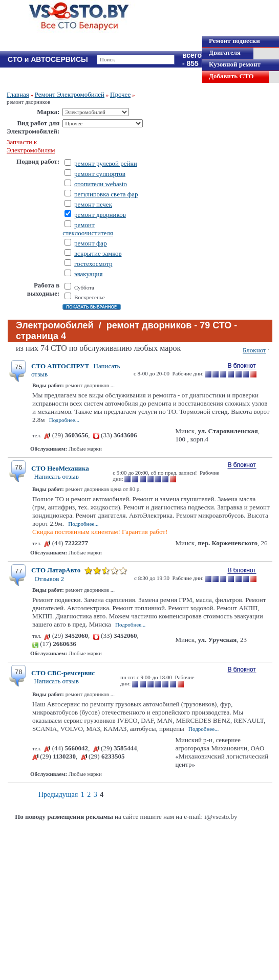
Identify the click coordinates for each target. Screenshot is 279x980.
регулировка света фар (106, 194)
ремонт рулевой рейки (106, 163)
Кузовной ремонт (235, 64)
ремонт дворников (100, 215)
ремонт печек (93, 204)
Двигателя (225, 52)
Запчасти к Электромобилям (31, 146)
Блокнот (254, 350)
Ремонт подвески (234, 41)
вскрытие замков (98, 253)
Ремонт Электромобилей (70, 94)
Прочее (120, 94)
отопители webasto (101, 184)
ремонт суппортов (100, 174)
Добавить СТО (231, 76)
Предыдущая (58, 795)
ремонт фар (91, 243)
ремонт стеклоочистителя (88, 229)
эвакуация (88, 274)
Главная (18, 94)
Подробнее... (64, 420)
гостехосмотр (93, 264)
